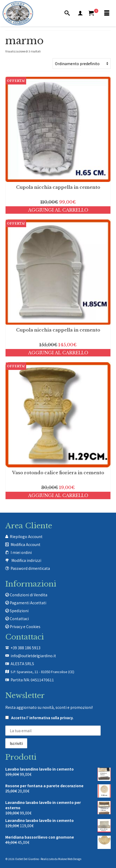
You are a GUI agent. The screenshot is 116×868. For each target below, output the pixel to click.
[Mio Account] (80, 13)
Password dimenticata (30, 568)
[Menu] (107, 13)
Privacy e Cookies (23, 627)
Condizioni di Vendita (26, 595)
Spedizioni (17, 611)
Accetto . (39, 718)
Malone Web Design (70, 859)
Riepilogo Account (26, 536)
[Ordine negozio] (82, 64)
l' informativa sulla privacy (49, 718)
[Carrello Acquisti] (94, 13)
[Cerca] (67, 13)
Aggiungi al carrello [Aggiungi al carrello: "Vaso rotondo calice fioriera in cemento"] (58, 495)
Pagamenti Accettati (26, 603)
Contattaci (17, 619)
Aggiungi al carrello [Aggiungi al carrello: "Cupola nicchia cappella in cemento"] (58, 210)
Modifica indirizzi (26, 560)
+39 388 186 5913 (25, 648)
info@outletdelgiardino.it (33, 656)
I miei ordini (21, 552)
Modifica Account (25, 544)
